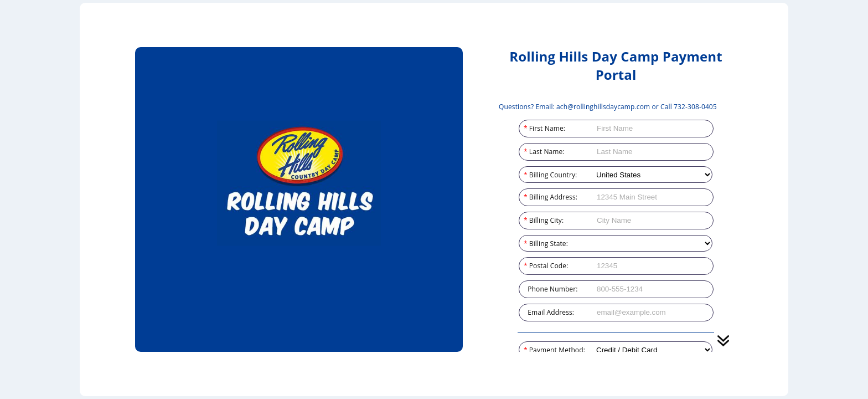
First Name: (524, 128)
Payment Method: (524, 350)
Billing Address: (524, 197)
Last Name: (524, 152)
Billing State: (524, 244)
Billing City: (524, 220)
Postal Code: (524, 266)
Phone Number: (524, 289)
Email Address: (524, 312)
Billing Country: (524, 175)
